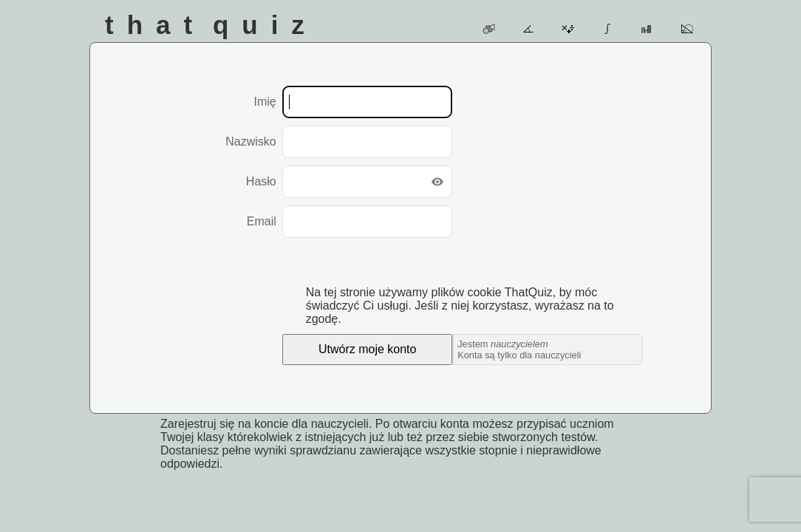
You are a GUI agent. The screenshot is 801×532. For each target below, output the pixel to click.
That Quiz (211, 25)
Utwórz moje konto (368, 349)
